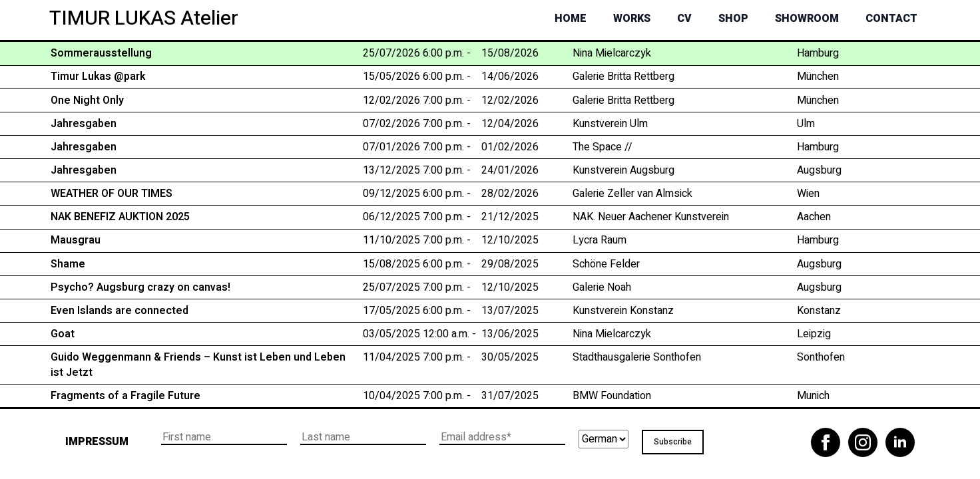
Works (632, 19)
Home (571, 19)
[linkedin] (900, 442)
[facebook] (826, 442)
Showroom (807, 19)
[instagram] (863, 442)
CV (684, 19)
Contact (891, 19)
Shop (733, 19)
